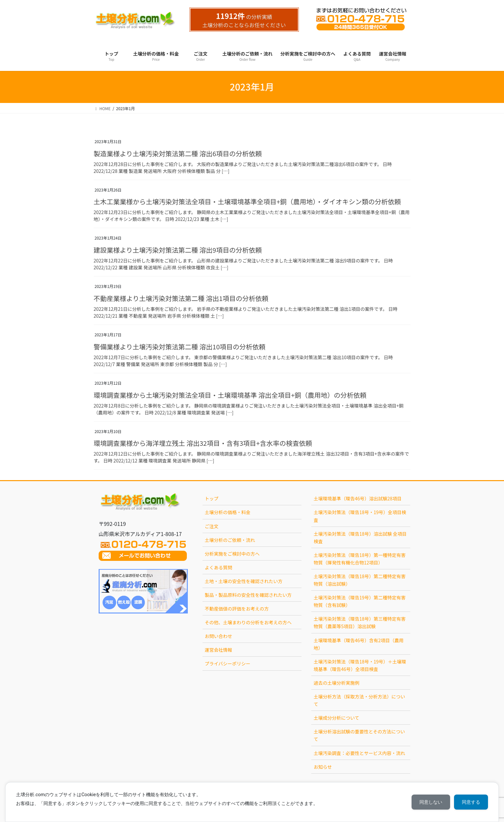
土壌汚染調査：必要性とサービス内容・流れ (359, 753)
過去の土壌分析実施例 (336, 683)
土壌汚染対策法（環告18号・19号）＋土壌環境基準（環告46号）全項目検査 (360, 665)
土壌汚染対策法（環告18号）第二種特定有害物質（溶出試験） (360, 580)
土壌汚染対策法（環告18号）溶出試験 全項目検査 (360, 537)
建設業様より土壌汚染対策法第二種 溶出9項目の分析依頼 (178, 250)
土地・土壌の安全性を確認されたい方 (244, 581)
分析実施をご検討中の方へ (232, 554)
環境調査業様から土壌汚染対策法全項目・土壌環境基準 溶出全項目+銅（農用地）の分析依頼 (230, 395)
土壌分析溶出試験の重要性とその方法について (359, 735)
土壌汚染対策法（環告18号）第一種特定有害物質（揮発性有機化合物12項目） (360, 559)
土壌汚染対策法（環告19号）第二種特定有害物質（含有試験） (360, 601)
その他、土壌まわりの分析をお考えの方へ (248, 622)
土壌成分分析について (336, 718)
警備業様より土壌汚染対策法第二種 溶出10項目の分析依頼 (180, 347)
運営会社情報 (219, 650)
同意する (471, 802)
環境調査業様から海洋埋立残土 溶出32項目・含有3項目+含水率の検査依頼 (203, 443)
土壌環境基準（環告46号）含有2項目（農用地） (358, 644)
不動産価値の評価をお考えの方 (237, 609)
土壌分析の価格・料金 (228, 512)
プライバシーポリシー (228, 663)
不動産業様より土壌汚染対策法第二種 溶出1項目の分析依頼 (181, 298)
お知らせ (323, 767)
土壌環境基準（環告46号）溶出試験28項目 (358, 498)
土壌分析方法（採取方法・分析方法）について (359, 700)
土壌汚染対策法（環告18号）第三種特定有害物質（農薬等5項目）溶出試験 (360, 622)
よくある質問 (219, 567)
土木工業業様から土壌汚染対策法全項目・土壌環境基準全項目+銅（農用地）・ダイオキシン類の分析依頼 (247, 201)
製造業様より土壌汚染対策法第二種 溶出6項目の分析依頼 (178, 153)
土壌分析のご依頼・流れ (230, 540)
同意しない (431, 802)
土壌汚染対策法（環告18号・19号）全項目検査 (360, 516)
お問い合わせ (219, 636)
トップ (212, 498)
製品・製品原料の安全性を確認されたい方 (248, 595)
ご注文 (212, 526)
